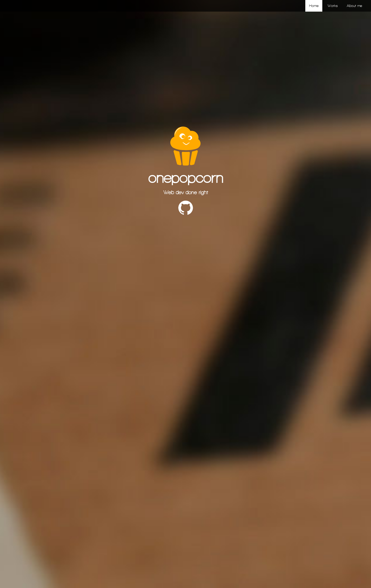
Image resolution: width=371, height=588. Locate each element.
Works (333, 6)
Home (314, 6)
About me (354, 6)
